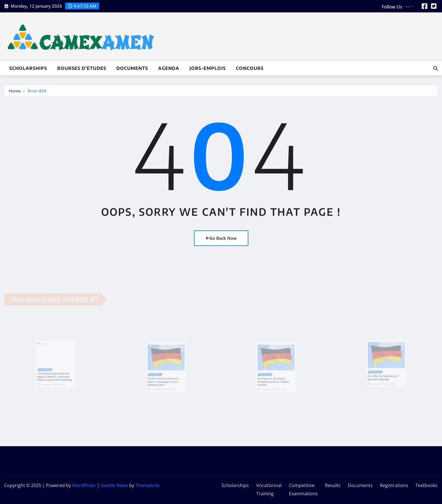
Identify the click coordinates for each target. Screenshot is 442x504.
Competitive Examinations (303, 489)
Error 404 (37, 92)
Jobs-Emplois (208, 68)
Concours (250, 68)
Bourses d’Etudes (82, 68)
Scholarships (28, 68)
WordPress (84, 485)
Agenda (169, 68)
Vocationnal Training (269, 489)
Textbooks (426, 485)
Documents (132, 68)
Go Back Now (221, 238)
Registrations (394, 485)
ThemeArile (147, 485)
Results (333, 485)
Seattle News (114, 485)
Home (15, 92)
